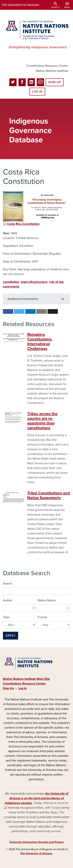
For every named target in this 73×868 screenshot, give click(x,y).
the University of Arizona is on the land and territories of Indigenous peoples (36, 798)
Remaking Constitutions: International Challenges (40, 342)
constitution (11, 282)
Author (8, 600)
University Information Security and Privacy (36, 842)
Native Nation (47, 600)
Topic (7, 617)
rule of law (56, 282)
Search (8, 584)
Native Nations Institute (52, 71)
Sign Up (55, 82)
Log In (37, 92)
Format (42, 617)
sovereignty (11, 287)
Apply (11, 636)
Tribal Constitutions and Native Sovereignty (49, 495)
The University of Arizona (36, 853)
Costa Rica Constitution (23, 224)
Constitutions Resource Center (47, 66)
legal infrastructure (34, 282)
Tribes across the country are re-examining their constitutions (42, 421)
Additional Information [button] (23, 299)
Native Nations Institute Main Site (26, 679)
